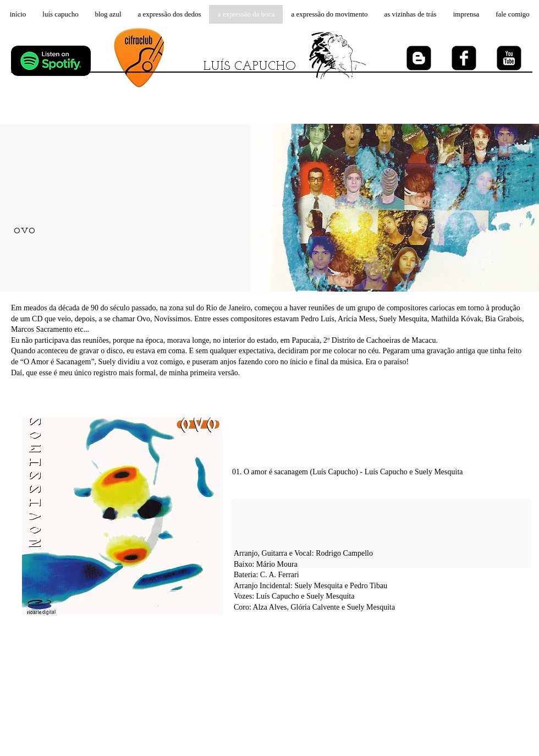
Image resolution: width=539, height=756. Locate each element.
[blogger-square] (419, 58)
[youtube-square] (509, 58)
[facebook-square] (464, 58)
